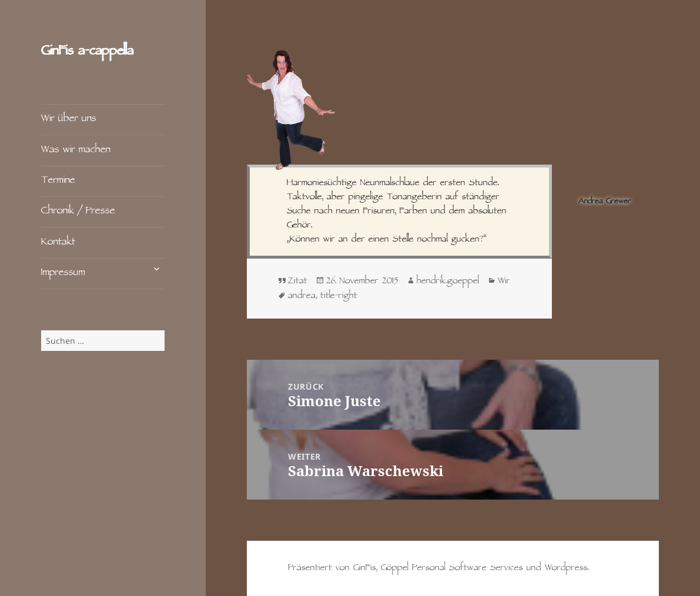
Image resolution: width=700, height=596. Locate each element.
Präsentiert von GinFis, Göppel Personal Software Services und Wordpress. (438, 568)
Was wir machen (76, 150)
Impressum (63, 273)
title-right (339, 296)
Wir (504, 282)
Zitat (298, 282)
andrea (302, 296)
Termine (58, 181)
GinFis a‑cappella (87, 52)
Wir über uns (69, 119)
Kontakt (58, 242)
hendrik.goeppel (448, 282)
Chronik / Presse (78, 211)
